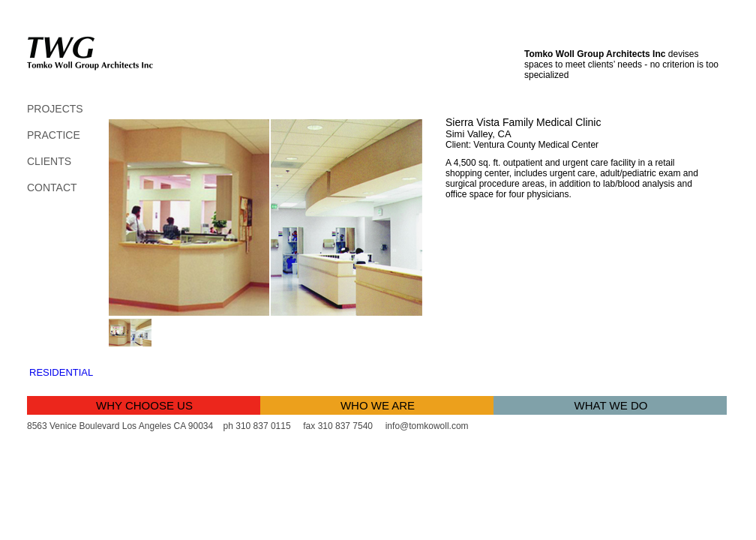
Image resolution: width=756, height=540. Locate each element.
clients (49, 161)
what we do (611, 405)
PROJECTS (55, 109)
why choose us (144, 405)
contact (52, 187)
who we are (378, 405)
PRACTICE (54, 135)
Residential (61, 372)
